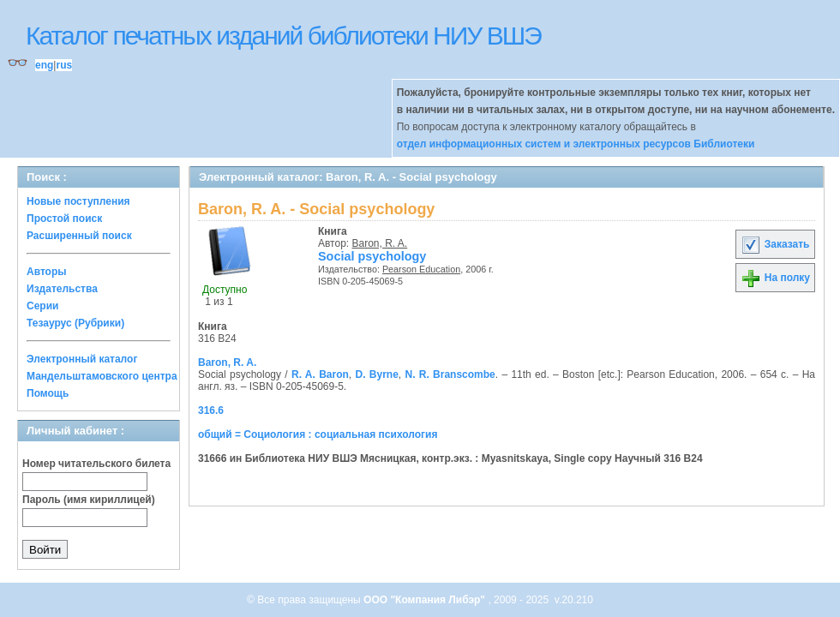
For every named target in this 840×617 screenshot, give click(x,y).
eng (44, 65)
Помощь (48, 393)
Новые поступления (78, 201)
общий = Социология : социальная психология (318, 434)
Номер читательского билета (96, 464)
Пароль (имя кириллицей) (89, 500)
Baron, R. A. (380, 243)
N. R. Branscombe (450, 374)
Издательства (62, 289)
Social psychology (372, 256)
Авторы (47, 272)
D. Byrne (376, 374)
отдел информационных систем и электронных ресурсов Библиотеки (576, 144)
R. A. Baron (320, 374)
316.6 (211, 410)
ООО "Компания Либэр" (426, 600)
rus (64, 65)
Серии (42, 306)
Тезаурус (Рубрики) (75, 323)
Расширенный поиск (79, 236)
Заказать (775, 244)
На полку (775, 278)
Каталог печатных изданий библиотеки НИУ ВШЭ (283, 36)
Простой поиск (64, 219)
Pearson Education (421, 269)
